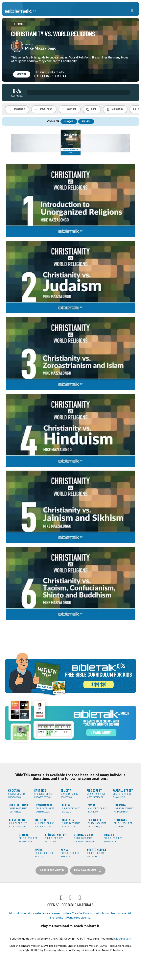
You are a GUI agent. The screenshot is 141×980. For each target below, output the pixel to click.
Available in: (53, 121)
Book (91, 109)
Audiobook (115, 109)
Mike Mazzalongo (41, 48)
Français (69, 122)
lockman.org (124, 938)
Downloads (43, 109)
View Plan (22, 74)
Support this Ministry (52, 870)
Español (86, 122)
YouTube (69, 109)
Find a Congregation (88, 870)
